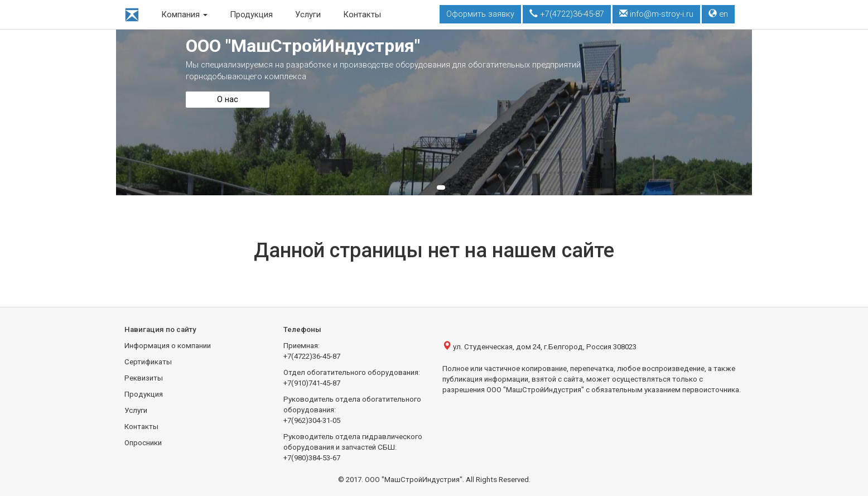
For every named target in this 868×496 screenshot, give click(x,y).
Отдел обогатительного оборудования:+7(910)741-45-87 (352, 378)
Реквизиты (144, 378)
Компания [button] (184, 15)
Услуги (308, 15)
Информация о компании (168, 346)
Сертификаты (148, 362)
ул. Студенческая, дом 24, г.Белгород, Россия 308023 (539, 346)
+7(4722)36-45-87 (567, 14)
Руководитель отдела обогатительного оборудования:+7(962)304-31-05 (352, 410)
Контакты (362, 15)
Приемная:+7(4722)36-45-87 (312, 351)
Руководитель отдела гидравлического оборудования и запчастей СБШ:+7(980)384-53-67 (353, 447)
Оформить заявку (480, 14)
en (718, 14)
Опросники (143, 443)
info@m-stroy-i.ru (656, 14)
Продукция (251, 15)
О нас (228, 99)
